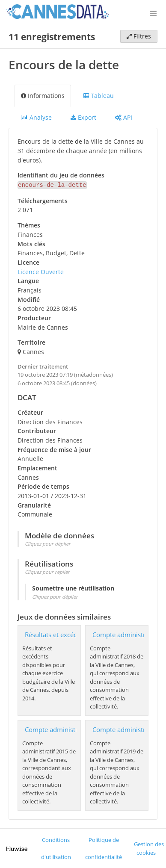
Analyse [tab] (36, 117)
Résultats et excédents (57, 634)
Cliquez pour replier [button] (47, 571)
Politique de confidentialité (104, 848)
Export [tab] (83, 117)
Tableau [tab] (99, 96)
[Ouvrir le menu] (153, 13)
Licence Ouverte (41, 271)
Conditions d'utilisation (56, 848)
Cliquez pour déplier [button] (48, 543)
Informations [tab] (43, 96)
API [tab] (124, 117)
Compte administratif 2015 (65, 729)
